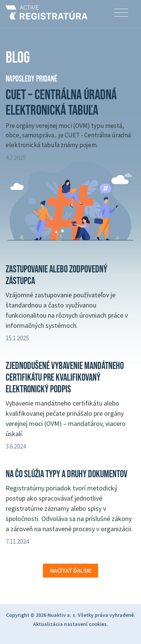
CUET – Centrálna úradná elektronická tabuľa (61, 103)
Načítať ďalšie (71, 570)
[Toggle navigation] (121, 13)
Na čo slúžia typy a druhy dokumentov (67, 474)
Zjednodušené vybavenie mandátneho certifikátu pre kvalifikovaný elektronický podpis (65, 378)
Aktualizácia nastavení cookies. (71, 624)
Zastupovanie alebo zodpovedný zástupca (56, 275)
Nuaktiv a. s (61, 615)
